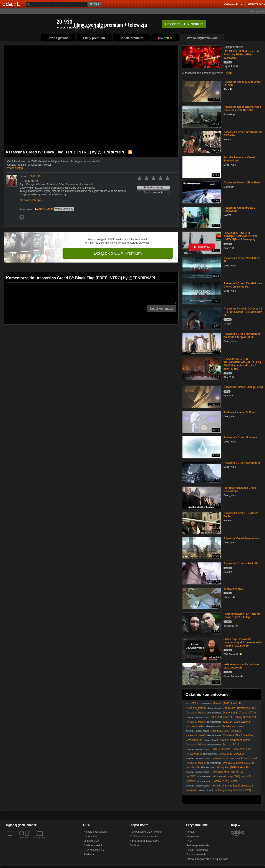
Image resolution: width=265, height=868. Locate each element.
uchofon (190, 781)
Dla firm (134, 845)
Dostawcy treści (93, 845)
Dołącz (184, 24)
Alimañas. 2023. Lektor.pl (226, 731)
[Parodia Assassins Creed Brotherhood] (201, 167)
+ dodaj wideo (258, 11)
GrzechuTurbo (194, 740)
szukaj (95, 4)
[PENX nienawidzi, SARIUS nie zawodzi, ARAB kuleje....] (201, 623)
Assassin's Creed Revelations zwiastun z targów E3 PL (242, 335)
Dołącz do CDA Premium (118, 253)
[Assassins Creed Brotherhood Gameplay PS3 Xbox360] (201, 116)
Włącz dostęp (15, 168)
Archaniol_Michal (196, 708)
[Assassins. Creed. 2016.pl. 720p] (201, 397)
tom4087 (191, 703)
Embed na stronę (153, 188)
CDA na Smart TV (94, 850)
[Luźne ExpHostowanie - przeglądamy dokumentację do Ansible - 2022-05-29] (201, 649)
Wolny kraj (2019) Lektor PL (233, 767)
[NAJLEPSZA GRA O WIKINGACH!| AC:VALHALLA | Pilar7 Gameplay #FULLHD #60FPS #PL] (201, 368)
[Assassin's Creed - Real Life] (201, 573)
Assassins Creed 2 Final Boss (242, 183)
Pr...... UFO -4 (231, 745)
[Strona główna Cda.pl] (12, 4)
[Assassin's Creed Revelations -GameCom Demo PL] (201, 293)
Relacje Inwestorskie (96, 832)
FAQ (189, 841)
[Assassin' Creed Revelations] (201, 548)
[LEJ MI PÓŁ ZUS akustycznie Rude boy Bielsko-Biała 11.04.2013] (201, 56)
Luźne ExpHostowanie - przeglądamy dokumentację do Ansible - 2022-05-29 (243, 642)
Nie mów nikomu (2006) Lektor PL (232, 777)
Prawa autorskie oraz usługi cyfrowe (207, 859)
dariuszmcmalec (195, 726)
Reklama (89, 855)
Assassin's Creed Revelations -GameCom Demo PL (243, 285)
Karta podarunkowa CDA (144, 841)
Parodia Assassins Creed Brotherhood (239, 159)
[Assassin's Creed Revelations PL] (201, 268)
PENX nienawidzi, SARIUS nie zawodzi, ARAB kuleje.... (242, 616)
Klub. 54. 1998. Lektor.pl (237, 722)
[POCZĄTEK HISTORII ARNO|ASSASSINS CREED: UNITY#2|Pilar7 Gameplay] (201, 242)
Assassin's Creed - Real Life (241, 564)
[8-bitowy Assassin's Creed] (201, 422)
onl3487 (190, 777)
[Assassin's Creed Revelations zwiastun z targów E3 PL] (201, 343)
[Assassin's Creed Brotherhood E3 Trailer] (201, 142)
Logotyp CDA (91, 841)
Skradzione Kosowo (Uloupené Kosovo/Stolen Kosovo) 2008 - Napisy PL (216, 728)
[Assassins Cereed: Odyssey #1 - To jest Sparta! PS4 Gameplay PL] (201, 318)
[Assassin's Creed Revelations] (201, 472)
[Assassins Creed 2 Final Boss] (201, 192)
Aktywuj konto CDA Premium (146, 832)
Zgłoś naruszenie (153, 193)
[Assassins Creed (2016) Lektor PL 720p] (201, 91)
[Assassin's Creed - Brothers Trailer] (201, 523)
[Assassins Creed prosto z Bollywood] (201, 217)
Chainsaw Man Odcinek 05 (227, 772)
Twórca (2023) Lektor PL (227, 781)
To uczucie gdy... (234, 589)
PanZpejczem (194, 754)
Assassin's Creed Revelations (242, 463)
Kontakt (191, 832)
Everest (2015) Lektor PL (228, 703)
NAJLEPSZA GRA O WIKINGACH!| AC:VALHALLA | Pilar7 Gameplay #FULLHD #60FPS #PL (242, 364)
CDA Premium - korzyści (144, 836)
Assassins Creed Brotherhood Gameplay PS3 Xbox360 (242, 109)
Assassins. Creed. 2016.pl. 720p (243, 387)
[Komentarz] (91, 293)
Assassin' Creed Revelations (241, 538)
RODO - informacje (197, 850)
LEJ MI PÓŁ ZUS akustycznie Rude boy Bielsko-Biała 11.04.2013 (241, 55)
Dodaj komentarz (161, 309)
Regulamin (193, 836)
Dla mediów (90, 836)
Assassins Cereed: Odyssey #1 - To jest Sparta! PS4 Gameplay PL (243, 312)
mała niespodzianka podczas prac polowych (241, 666)
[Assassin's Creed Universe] (201, 447)
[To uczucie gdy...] (201, 598)
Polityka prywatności (198, 845)
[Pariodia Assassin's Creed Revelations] (201, 497)
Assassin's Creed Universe (240, 437)
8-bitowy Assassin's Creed (240, 412)
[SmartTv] (27, 840)
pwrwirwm (191, 790)
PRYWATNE (46, 210)
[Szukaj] (56, 4)
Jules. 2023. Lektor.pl (231, 754)
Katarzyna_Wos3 (196, 735)
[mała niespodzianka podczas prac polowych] (201, 674)
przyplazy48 (193, 767)
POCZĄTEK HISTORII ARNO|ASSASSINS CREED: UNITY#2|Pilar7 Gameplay (241, 236)
